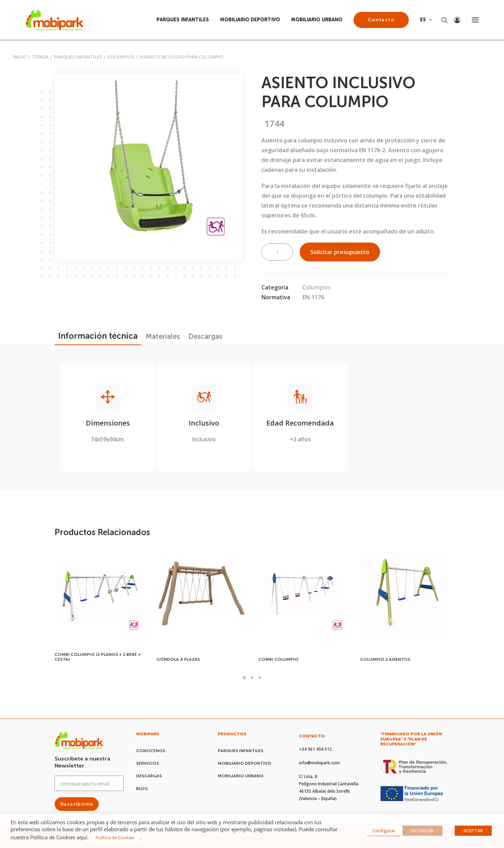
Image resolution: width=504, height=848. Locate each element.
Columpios (121, 57)
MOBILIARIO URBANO (317, 20)
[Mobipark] (54, 20)
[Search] (441, 20)
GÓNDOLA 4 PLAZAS (178, 659)
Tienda (40, 57)
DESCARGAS (149, 776)
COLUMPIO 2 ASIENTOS (385, 659)
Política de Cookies (115, 838)
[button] (149, 167)
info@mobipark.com (319, 763)
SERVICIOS (148, 763)
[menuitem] (185, 20)
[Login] (454, 20)
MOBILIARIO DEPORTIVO (250, 20)
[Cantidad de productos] (277, 252)
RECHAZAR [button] (422, 831)
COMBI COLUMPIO (278, 659)
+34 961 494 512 (315, 749)
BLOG (142, 789)
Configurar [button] (384, 831)
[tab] (163, 336)
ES (426, 20)
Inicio (20, 57)
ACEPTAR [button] (473, 831)
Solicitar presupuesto (340, 252)
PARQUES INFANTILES (183, 20)
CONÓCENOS (151, 751)
